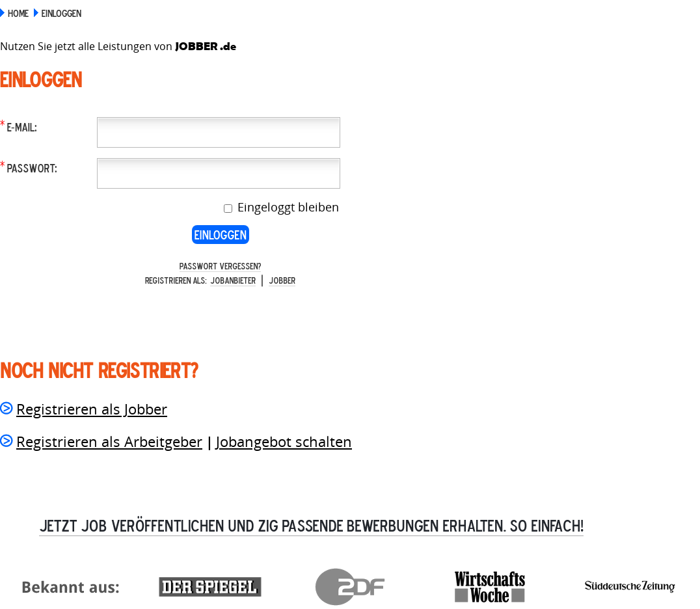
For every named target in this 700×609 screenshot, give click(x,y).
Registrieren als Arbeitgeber (109, 441)
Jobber (282, 280)
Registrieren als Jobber (92, 409)
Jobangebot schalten (284, 441)
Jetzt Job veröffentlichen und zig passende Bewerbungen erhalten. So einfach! (311, 525)
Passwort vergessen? (220, 266)
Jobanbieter (233, 280)
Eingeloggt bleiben (287, 207)
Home (18, 13)
